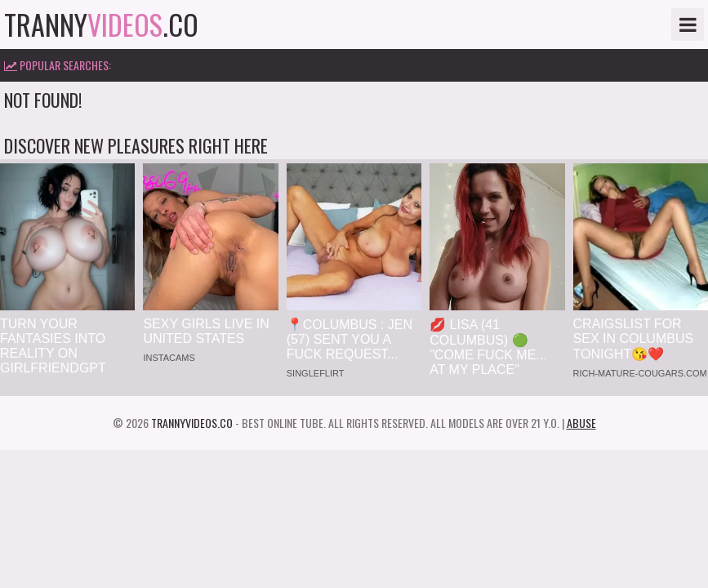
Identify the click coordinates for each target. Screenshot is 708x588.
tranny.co (101, 24)
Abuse (581, 423)
